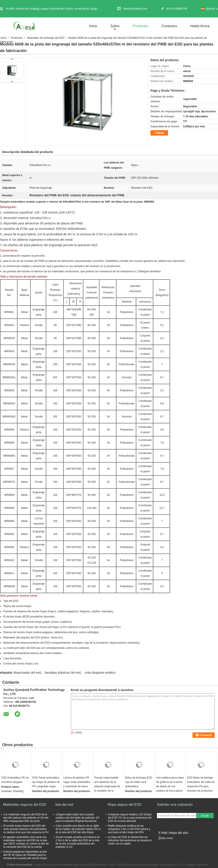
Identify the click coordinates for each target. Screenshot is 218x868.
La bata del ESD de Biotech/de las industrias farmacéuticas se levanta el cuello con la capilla (130, 840)
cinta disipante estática (100, 673)
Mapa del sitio (179, 833)
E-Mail (163, 833)
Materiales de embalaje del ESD (46, 38)
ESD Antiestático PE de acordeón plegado (15, 780)
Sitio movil (166, 838)
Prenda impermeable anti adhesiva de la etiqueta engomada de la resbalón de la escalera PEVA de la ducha (107, 789)
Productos (140, 26)
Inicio (93, 26)
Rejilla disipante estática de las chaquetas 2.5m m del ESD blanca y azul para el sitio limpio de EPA (129, 829)
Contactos (169, 26)
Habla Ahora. (200, 26)
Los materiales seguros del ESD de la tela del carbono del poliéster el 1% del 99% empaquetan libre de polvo (26, 818)
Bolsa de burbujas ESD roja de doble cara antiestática (139, 782)
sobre (115, 26)
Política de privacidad (19, 865)
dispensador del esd (27, 673)
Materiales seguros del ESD (25, 805)
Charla (159, 133)
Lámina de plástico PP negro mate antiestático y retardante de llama (77, 782)
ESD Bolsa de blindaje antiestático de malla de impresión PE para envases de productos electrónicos (201, 786)
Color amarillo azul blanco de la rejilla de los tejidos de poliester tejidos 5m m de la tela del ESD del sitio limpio (78, 829)
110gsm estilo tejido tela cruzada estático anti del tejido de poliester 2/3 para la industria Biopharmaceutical (77, 818)
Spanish (212, 9)
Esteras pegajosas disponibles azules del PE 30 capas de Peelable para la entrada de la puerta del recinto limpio (25, 855)
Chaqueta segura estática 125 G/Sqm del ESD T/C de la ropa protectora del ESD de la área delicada (130, 818)
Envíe (205, 816)
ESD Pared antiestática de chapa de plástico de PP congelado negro (46, 782)
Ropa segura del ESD (125, 805)
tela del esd (64, 805)
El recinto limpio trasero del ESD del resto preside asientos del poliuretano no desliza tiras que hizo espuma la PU (26, 829)
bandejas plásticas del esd (63, 673)
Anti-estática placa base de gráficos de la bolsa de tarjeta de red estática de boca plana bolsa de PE (170, 786)
